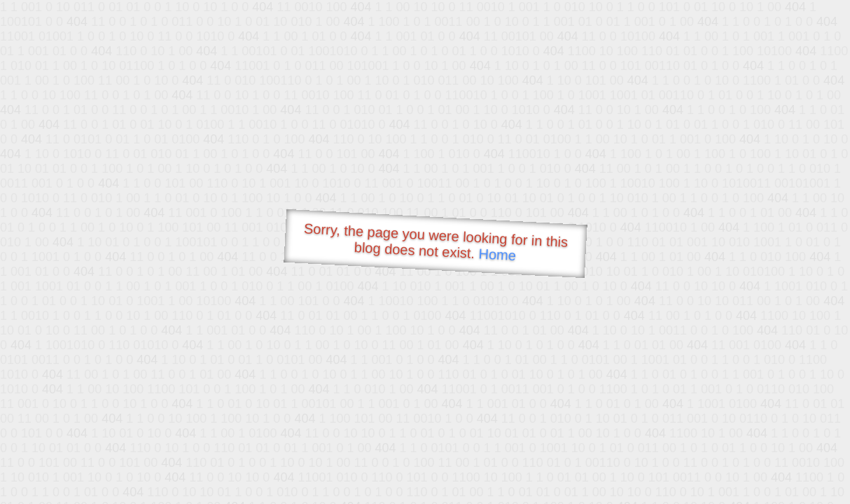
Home (497, 254)
